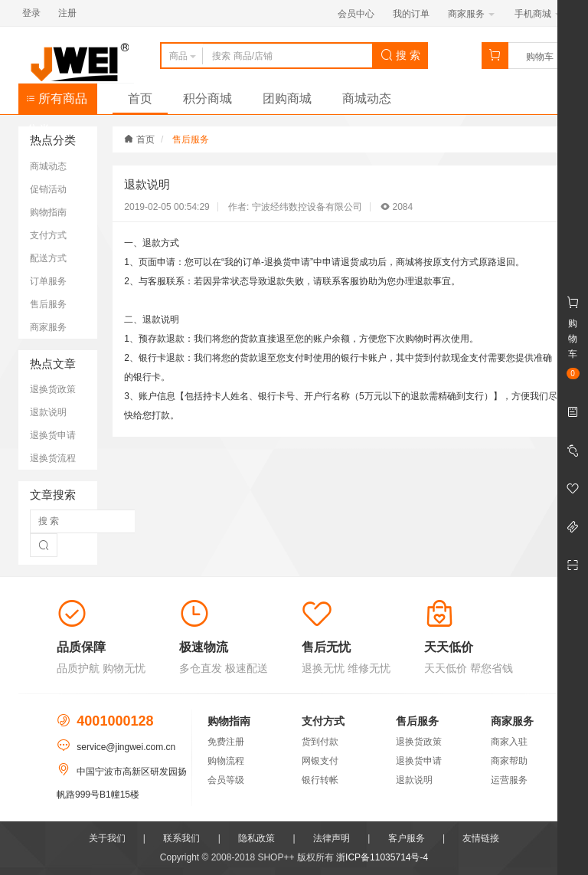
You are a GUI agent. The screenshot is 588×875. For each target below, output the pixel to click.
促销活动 (48, 189)
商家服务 (471, 14)
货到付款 (320, 742)
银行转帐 (320, 780)
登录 (31, 13)
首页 (140, 98)
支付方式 (48, 235)
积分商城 (207, 98)
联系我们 (181, 838)
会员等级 (226, 780)
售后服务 (48, 304)
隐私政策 (256, 838)
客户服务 (407, 838)
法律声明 (332, 838)
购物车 (540, 57)
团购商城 (287, 98)
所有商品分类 (57, 103)
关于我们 (107, 838)
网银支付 (320, 761)
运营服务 (509, 780)
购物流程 (226, 761)
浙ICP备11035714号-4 (382, 857)
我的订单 (411, 14)
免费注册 (226, 742)
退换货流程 (53, 458)
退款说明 (48, 412)
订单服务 (48, 281)
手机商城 (538, 14)
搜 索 (400, 55)
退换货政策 (53, 389)
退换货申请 (53, 435)
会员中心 (356, 14)
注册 (67, 13)
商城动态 (367, 98)
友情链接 (481, 838)
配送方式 (48, 258)
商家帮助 (509, 761)
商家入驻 (509, 742)
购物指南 (48, 212)
